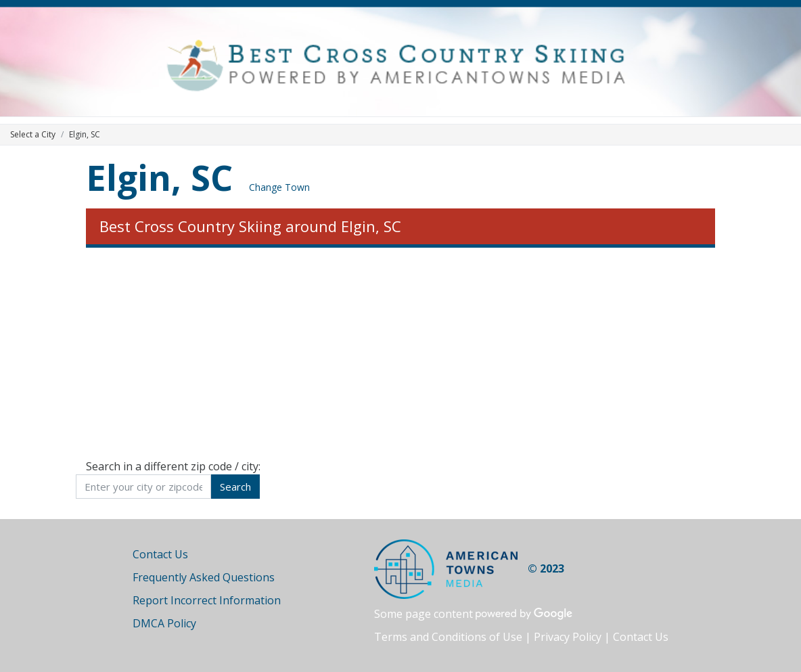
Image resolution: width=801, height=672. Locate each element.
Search (235, 487)
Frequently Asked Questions (204, 577)
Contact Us (160, 554)
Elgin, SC (159, 177)
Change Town (279, 187)
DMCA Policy (164, 623)
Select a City (33, 134)
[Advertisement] (400, 353)
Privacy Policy (568, 637)
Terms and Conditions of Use (448, 637)
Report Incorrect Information (207, 600)
